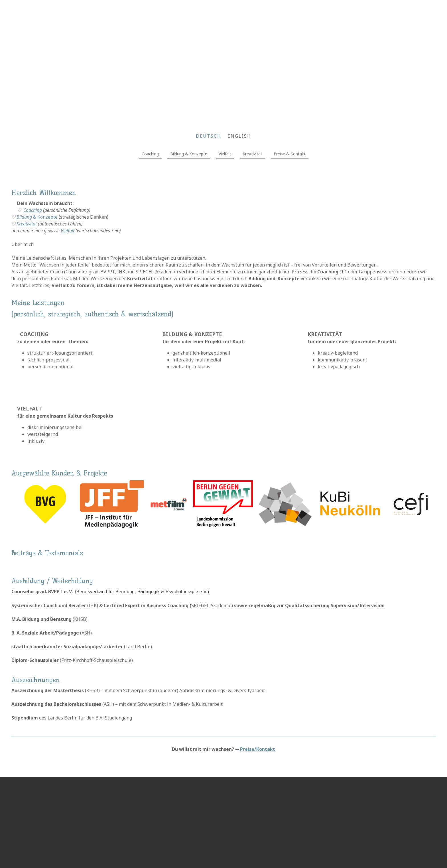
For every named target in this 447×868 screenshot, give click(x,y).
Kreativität (252, 154)
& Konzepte (37, 217)
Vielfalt (225, 154)
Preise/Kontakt (258, 749)
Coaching (150, 154)
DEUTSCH (209, 136)
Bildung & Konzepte (189, 154)
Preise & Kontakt (290, 154)
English (239, 136)
